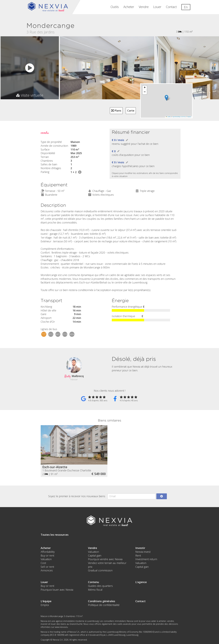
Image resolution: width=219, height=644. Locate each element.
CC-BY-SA (183, 117)
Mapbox (189, 117)
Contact (171, 7)
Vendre (144, 7)
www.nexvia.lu (61, 627)
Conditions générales (102, 601)
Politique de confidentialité (104, 605)
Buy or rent (47, 555)
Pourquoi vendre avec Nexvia (105, 559)
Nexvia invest (143, 552)
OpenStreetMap (176, 117)
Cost (43, 563)
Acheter (129, 7)
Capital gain (95, 555)
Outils (115, 7)
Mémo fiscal (95, 590)
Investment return (146, 559)
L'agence (141, 582)
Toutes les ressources (55, 535)
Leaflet (168, 117)
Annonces (47, 570)
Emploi (45, 605)
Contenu (93, 582)
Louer (157, 7)
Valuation (46, 559)
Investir (140, 548)
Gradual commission (100, 570)
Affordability (48, 552)
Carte (131, 111)
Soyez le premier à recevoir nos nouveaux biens (77, 496)
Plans (116, 111)
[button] (166, 98)
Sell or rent (47, 567)
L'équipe (46, 601)
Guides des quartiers (100, 586)
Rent (138, 555)
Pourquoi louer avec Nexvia (57, 590)
